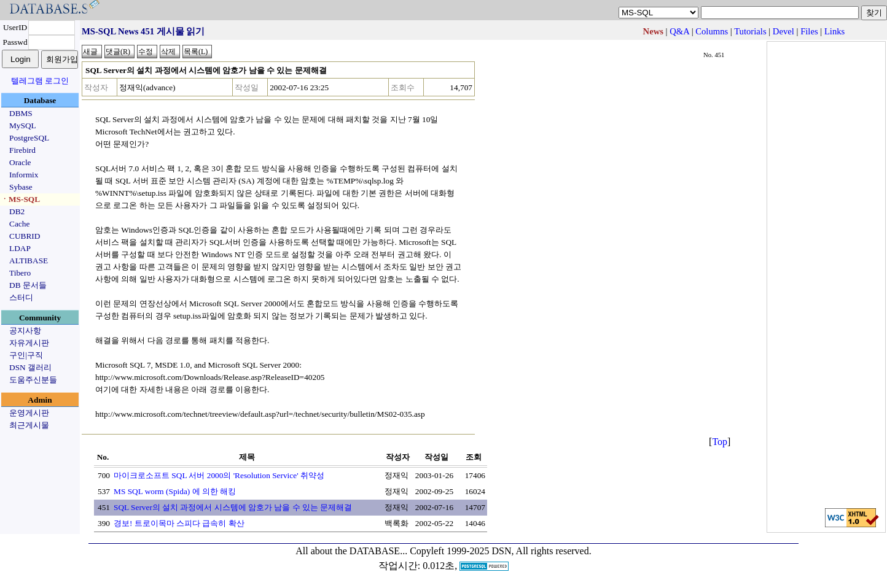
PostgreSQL (29, 138)
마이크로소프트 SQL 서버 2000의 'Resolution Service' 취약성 (219, 475)
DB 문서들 (28, 285)
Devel (783, 31)
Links (834, 31)
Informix (24, 175)
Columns (712, 31)
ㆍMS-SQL (20, 199)
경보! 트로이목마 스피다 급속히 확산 (179, 523)
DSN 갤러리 (30, 367)
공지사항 (25, 331)
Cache (19, 224)
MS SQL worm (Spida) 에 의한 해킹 (175, 491)
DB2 (17, 211)
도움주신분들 (33, 380)
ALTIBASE (29, 261)
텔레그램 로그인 (40, 81)
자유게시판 (29, 343)
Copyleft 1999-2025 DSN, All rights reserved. (501, 551)
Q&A (679, 31)
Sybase (21, 187)
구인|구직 (26, 355)
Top (720, 442)
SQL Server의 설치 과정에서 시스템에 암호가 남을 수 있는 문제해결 (233, 507)
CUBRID (25, 236)
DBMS (21, 113)
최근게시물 (29, 425)
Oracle (20, 162)
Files (809, 31)
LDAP (20, 248)
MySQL (23, 126)
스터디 (21, 297)
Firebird (22, 150)
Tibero (20, 273)
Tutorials (750, 31)
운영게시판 (29, 413)
